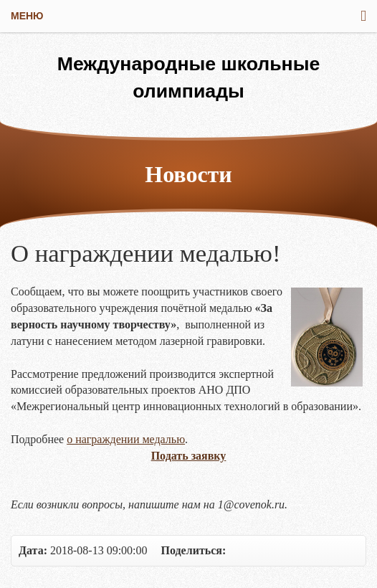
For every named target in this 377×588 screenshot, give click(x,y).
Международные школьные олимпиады (189, 77)
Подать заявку (189, 456)
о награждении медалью (126, 439)
